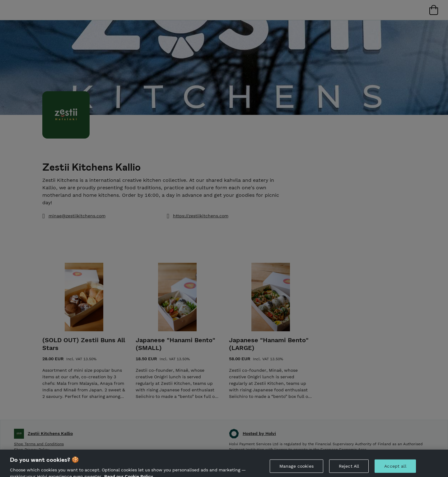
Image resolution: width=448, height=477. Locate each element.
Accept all (395, 469)
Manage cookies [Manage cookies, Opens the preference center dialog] (296, 469)
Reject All (349, 469)
